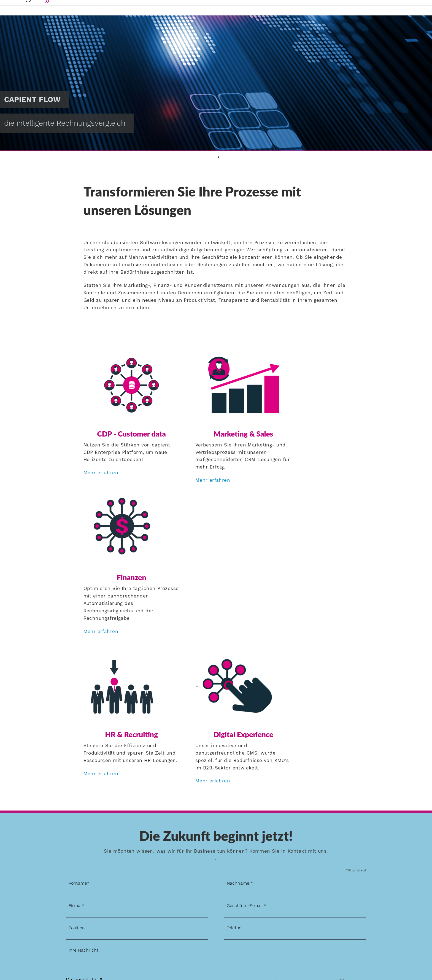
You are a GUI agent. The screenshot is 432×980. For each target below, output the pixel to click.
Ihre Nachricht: (84, 791)
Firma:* (76, 747)
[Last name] (295, 728)
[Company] (137, 750)
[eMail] (295, 750)
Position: (77, 769)
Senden (355, 845)
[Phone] (295, 772)
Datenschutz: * (84, 821)
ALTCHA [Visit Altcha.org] (339, 834)
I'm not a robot (304, 823)
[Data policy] (68, 829)
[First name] (137, 728)
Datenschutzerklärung (110, 829)
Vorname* (79, 724)
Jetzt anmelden (36, 922)
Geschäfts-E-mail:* (246, 747)
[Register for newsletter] (68, 837)
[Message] (216, 795)
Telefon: (235, 769)
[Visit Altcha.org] (342, 825)
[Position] (137, 772)
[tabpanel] (216, 83)
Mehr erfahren (101, 465)
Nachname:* (240, 724)
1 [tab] (218, 157)
